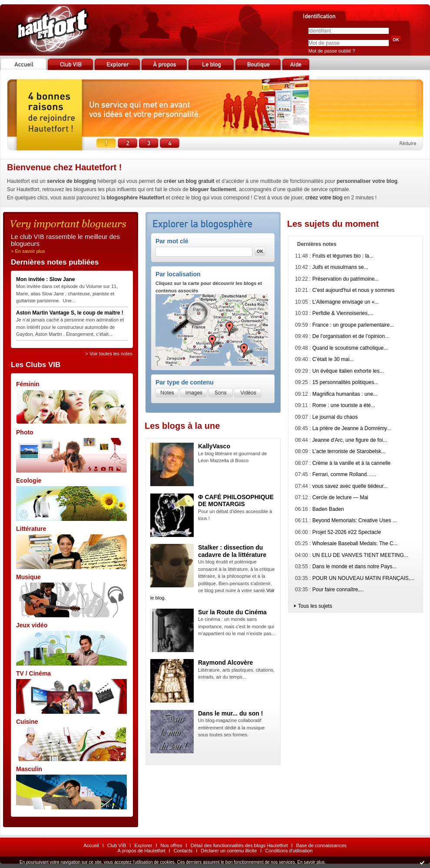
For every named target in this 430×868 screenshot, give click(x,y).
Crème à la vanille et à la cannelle (351, 463)
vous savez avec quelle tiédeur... (350, 486)
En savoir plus (311, 862)
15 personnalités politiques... (345, 382)
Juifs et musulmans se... (340, 267)
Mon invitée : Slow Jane (45, 279)
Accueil (91, 845)
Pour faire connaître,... (338, 590)
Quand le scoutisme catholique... (350, 348)
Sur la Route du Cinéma (232, 612)
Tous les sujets (315, 606)
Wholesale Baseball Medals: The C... (355, 543)
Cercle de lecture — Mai (340, 497)
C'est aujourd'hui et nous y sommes (353, 290)
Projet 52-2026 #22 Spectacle (347, 532)
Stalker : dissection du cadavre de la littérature (232, 551)
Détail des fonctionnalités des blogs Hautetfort (239, 845)
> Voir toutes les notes (109, 354)
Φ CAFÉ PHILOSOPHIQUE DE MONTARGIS (236, 501)
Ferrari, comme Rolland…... (344, 474)
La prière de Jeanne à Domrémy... (352, 428)
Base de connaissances (321, 845)
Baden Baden (328, 509)
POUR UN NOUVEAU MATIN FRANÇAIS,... (363, 578)
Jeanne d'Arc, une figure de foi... (350, 440)
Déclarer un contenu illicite (229, 851)
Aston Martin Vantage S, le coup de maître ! (70, 313)
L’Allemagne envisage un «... (346, 302)
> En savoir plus (28, 251)
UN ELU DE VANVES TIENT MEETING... (360, 555)
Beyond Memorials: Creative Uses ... (355, 520)
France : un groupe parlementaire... (353, 325)
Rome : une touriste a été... (344, 405)
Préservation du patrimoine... (346, 279)
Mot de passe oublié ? (332, 51)
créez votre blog (324, 198)
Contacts (183, 851)
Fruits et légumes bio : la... (343, 256)
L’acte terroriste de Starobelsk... (349, 451)
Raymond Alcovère (225, 663)
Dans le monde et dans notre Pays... (354, 567)
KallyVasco (214, 446)
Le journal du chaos (335, 417)
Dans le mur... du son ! (230, 713)
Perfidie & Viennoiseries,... (343, 313)
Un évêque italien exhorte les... (348, 371)
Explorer (143, 845)
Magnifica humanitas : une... (345, 394)
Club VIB (117, 845)
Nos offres (172, 845)
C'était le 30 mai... (333, 359)
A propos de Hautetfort (141, 851)
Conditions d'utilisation (289, 851)
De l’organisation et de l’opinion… (351, 336)
